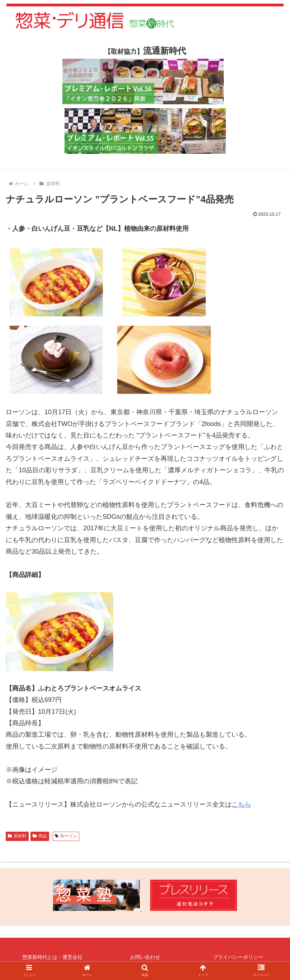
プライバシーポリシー (238, 957)
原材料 (17, 836)
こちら (241, 804)
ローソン (66, 836)
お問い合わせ (145, 957)
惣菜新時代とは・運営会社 (52, 957)
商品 (40, 836)
